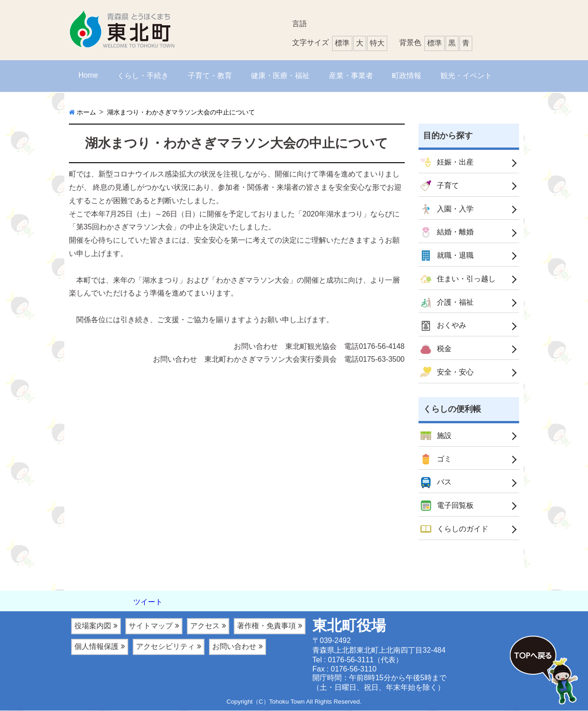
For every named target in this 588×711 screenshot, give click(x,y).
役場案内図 (93, 626)
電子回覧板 (447, 506)
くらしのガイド (454, 529)
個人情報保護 (96, 647)
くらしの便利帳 (452, 409)
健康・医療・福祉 (280, 76)
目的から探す (448, 136)
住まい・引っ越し (458, 279)
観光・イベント (466, 76)
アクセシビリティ (165, 647)
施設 (436, 436)
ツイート (148, 602)
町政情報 (407, 76)
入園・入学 (447, 209)
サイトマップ (151, 626)
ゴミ (436, 460)
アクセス (205, 626)
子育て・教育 (210, 76)
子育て (440, 186)
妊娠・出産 (447, 163)
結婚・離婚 (447, 233)
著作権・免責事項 (266, 626)
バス (436, 483)
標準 (435, 43)
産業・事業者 (351, 76)
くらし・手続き (143, 76)
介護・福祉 (447, 302)
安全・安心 (447, 373)
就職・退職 (447, 256)
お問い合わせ (234, 647)
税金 (436, 349)
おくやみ (443, 326)
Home (88, 75)
